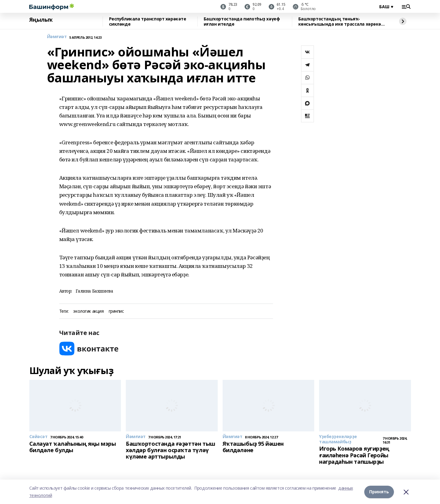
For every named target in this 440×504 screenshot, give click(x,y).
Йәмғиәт (57, 37)
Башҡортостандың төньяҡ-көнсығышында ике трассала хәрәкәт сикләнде (341, 22)
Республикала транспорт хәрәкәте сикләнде (148, 22)
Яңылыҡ (41, 20)
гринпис (116, 311)
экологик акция (88, 311)
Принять (379, 492)
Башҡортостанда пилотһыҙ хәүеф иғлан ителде (242, 22)
